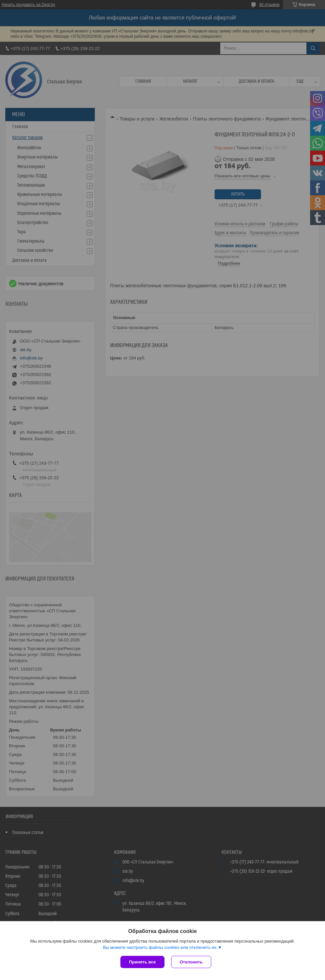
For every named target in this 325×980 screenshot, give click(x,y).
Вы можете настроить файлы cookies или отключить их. (160, 947)
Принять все (142, 962)
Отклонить (191, 962)
